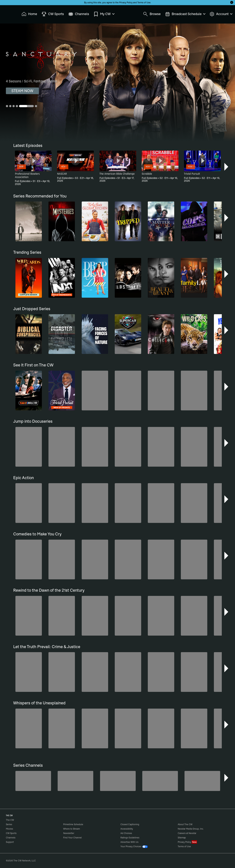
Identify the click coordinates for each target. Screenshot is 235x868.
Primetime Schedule (73, 824)
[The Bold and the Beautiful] (33, 781)
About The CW (185, 824)
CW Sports (11, 833)
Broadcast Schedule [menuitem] (185, 14)
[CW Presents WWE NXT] (160, 781)
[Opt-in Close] (232, 2)
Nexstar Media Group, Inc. (191, 829)
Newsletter (69, 833)
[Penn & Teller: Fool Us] (75, 781)
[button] (227, 167)
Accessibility (127, 829)
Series (9, 824)
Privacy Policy (126, 2)
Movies (9, 829)
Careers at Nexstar (187, 833)
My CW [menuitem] (104, 14)
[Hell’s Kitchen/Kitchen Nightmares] (118, 781)
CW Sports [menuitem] (53, 14)
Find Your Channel (72, 838)
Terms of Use (144, 2)
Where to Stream (72, 829)
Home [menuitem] (29, 14)
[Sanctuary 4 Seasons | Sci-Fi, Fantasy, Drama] (117, 82)
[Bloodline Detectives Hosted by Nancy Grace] (202, 781)
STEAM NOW (22, 91)
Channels (11, 838)
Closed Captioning (130, 824)
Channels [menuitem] (79, 14)
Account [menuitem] (221, 14)
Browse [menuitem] (152, 14)
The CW (8, 13)
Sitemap (182, 838)
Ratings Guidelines (130, 838)
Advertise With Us (129, 842)
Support (10, 842)
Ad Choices (126, 833)
